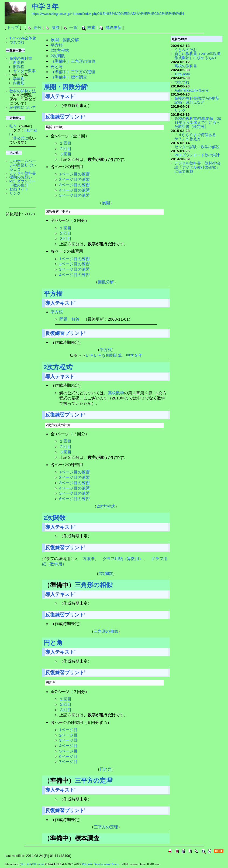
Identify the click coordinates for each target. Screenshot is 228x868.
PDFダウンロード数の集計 (23, 183)
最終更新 (113, 27)
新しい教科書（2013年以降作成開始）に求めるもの (197, 56)
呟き (13, 126)
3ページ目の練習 (75, 185)
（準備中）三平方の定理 (73, 72)
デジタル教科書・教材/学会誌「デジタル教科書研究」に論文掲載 (198, 167)
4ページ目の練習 (75, 190)
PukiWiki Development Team (100, 864)
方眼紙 (89, 559)
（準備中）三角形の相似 (73, 61)
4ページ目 (68, 746)
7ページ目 (68, 762)
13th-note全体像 (23, 38)
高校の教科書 (21, 58)
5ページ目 (68, 751)
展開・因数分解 (65, 40)
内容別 (19, 83)
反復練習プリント (65, 117)
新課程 (19, 62)
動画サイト (19, 189)
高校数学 (116, 393)
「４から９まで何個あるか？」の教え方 (195, 137)
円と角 (57, 67)
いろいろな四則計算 (104, 355)
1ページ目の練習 (75, 174)
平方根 (57, 45)
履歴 (56, 27)
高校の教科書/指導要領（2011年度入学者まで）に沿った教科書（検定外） (198, 123)
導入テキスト (60, 96)
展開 (106, 203)
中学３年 (45, 6)
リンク (15, 193)
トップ (13, 27)
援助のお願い (21, 177)
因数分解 (106, 282)
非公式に (21, 138)
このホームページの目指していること (23, 165)
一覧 (73, 27)
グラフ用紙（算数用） (123, 559)
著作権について (23, 108)
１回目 (65, 143)
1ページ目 (68, 730)
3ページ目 (68, 740)
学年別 (19, 79)
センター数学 (24, 71)
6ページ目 (68, 756)
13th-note (182, 74)
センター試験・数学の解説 (197, 147)
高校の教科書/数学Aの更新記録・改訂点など (197, 100)
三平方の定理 (93, 781)
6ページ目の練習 (75, 499)
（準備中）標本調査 (69, 77)
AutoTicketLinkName (191, 90)
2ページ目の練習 (75, 179)
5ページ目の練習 (75, 195)
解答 (75, 319)
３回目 (65, 154)
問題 (63, 319)
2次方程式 (60, 50)
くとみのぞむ (186, 50)
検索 (91, 27)
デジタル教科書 (23, 173)
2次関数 (58, 56)
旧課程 (19, 67)
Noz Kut (26, 864)
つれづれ (17, 42)
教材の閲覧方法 (23, 91)
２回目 (65, 149)
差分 (37, 27)
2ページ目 (68, 735)
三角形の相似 (93, 585)
